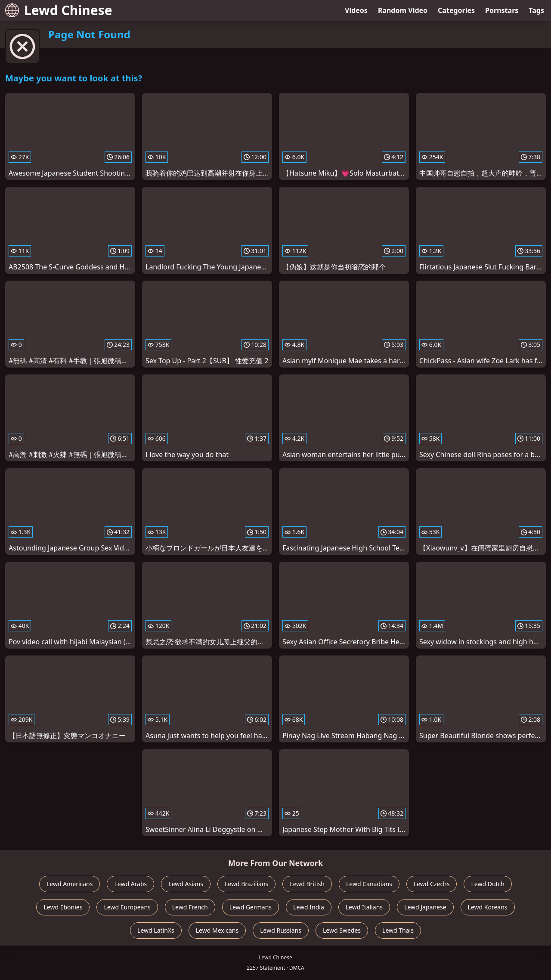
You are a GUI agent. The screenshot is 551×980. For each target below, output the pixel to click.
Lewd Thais (398, 930)
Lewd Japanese (425, 907)
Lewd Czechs (432, 884)
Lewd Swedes (342, 930)
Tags (536, 10)
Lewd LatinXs (156, 930)
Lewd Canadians (369, 884)
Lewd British (307, 884)
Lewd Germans (251, 907)
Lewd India (309, 907)
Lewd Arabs (130, 884)
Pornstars (502, 10)
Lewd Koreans (488, 907)
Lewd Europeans (127, 907)
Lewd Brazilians (246, 884)
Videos (356, 10)
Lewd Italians (364, 907)
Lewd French (190, 907)
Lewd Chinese (59, 10)
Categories (456, 10)
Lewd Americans (70, 884)
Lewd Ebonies (63, 907)
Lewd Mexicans (217, 930)
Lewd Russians (281, 930)
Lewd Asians (186, 884)
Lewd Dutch (488, 884)
